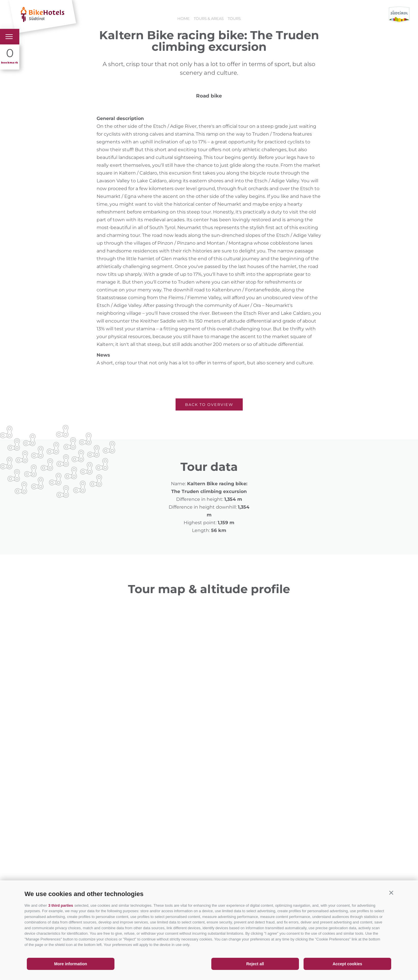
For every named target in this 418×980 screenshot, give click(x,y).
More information (71, 964)
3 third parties (61, 905)
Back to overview (209, 404)
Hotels (91, 15)
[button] (391, 893)
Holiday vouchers (203, 15)
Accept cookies (348, 964)
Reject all (255, 964)
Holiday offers (125, 15)
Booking (162, 15)
